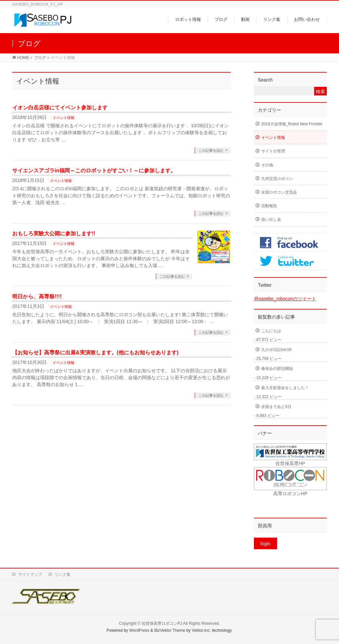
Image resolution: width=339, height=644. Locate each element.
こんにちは (271, 331)
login (266, 544)
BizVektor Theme (170, 630)
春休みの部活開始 (277, 369)
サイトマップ (30, 574)
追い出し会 (271, 219)
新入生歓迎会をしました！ (285, 388)
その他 (267, 165)
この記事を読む (211, 150)
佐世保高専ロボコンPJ (162, 623)
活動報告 (269, 206)
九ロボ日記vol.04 (276, 350)
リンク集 (63, 574)
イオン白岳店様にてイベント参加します (60, 108)
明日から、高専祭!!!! (37, 296)
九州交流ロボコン (277, 179)
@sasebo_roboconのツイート (285, 299)
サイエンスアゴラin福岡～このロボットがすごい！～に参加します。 (94, 171)
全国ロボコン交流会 (279, 192)
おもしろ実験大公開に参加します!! (54, 234)
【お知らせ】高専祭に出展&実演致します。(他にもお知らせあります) (95, 352)
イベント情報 (64, 118)
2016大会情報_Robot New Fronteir (292, 124)
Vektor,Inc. (201, 630)
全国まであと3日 (276, 407)
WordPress (139, 630)
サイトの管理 (273, 151)
